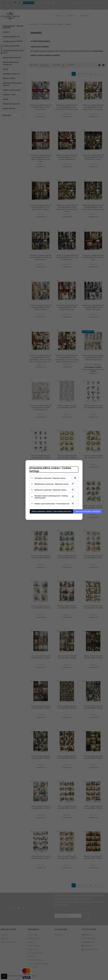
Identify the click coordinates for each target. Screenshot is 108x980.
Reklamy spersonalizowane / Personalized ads (52, 504)
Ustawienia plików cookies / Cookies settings (50, 470)
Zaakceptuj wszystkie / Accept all (87, 511)
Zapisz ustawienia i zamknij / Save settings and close (51, 511)
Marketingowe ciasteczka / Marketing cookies (52, 484)
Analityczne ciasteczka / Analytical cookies (50, 490)
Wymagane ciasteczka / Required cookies (50, 478)
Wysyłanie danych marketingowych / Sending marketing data (51, 497)
